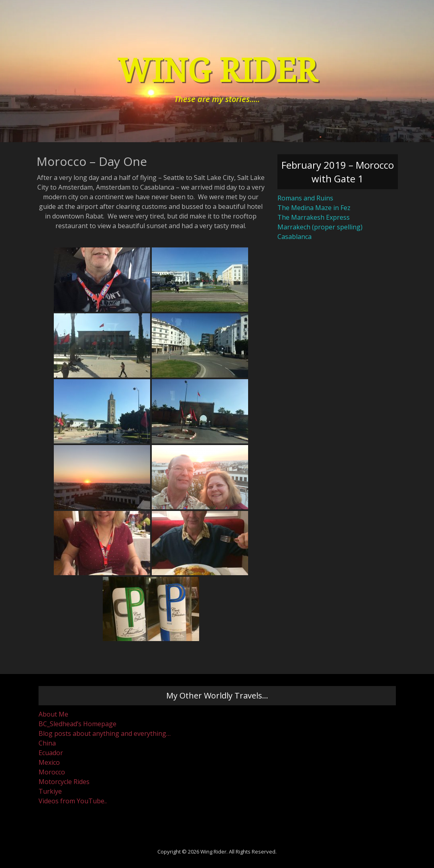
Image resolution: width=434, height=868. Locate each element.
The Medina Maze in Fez (314, 208)
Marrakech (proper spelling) (320, 227)
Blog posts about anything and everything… (105, 733)
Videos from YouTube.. (73, 801)
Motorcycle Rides (64, 782)
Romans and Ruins (305, 198)
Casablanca (294, 237)
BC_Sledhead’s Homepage (77, 724)
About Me (53, 714)
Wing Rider (217, 71)
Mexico (49, 762)
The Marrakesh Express (314, 217)
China (47, 743)
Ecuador (51, 753)
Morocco (52, 772)
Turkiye (50, 791)
